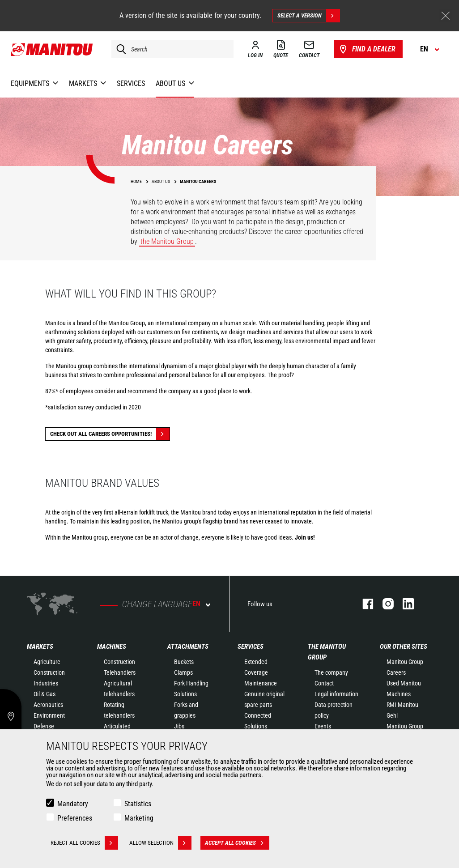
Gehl (392, 715)
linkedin (404, 604)
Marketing (139, 818)
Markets (40, 647)
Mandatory (73, 804)
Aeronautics (48, 705)
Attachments (188, 647)
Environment (49, 715)
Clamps (183, 672)
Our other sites (404, 647)
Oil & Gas (45, 694)
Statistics (138, 804)
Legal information (336, 694)
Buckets (184, 662)
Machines (112, 647)
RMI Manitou (402, 705)
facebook (363, 604)
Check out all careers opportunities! (110, 434)
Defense (44, 726)
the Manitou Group (167, 241)
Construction (49, 672)
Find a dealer (367, 49)
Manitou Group (405, 662)
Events (323, 726)
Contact (324, 683)
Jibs (179, 726)
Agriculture (47, 662)
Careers (396, 672)
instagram (384, 604)
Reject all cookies (84, 843)
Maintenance (261, 683)
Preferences (75, 818)
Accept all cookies (237, 843)
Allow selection (160, 843)
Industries (46, 683)
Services (251, 647)
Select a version (308, 16)
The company (331, 672)
